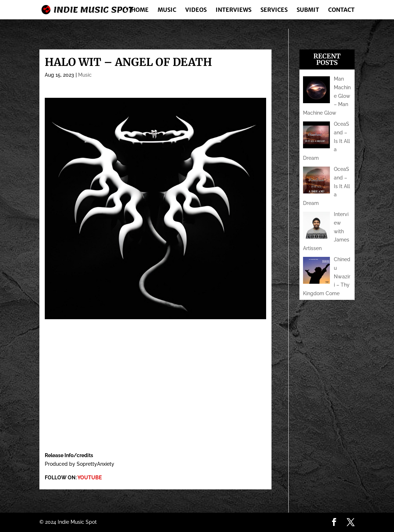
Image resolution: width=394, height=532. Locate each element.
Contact (341, 10)
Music (167, 10)
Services (274, 10)
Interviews (234, 10)
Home (140, 10)
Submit (308, 10)
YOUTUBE (90, 478)
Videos (196, 10)
